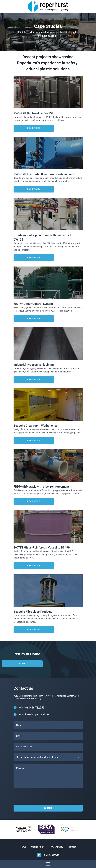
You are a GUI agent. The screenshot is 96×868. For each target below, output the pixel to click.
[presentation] (34, 797)
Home (22, 664)
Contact (72, 847)
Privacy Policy (56, 847)
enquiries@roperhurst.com (35, 714)
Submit (48, 808)
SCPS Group (51, 855)
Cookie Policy (38, 847)
